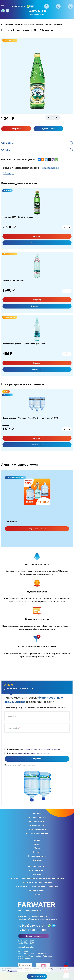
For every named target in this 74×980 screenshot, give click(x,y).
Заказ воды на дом (37, 830)
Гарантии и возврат (37, 870)
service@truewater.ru (27, 947)
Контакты (37, 860)
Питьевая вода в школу (37, 834)
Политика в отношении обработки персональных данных (37, 878)
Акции (37, 840)
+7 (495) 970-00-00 (32, 930)
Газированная (50, 168)
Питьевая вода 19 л (37, 818)
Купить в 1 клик (48, 129)
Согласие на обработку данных (37, 882)
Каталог (37, 814)
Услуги (37, 844)
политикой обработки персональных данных (41, 749)
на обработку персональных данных (33, 753)
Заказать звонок (34, 936)
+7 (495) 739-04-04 (17, 6)
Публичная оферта (37, 890)
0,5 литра (9, 173)
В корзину (16, 129)
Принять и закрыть (37, 976)
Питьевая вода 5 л (37, 822)
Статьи (37, 894)
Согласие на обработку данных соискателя (37, 886)
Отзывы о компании (37, 856)
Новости (37, 852)
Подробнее (13, 971)
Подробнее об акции (37, 529)
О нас (37, 848)
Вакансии (37, 874)
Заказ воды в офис (37, 826)
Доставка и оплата (37, 866)
